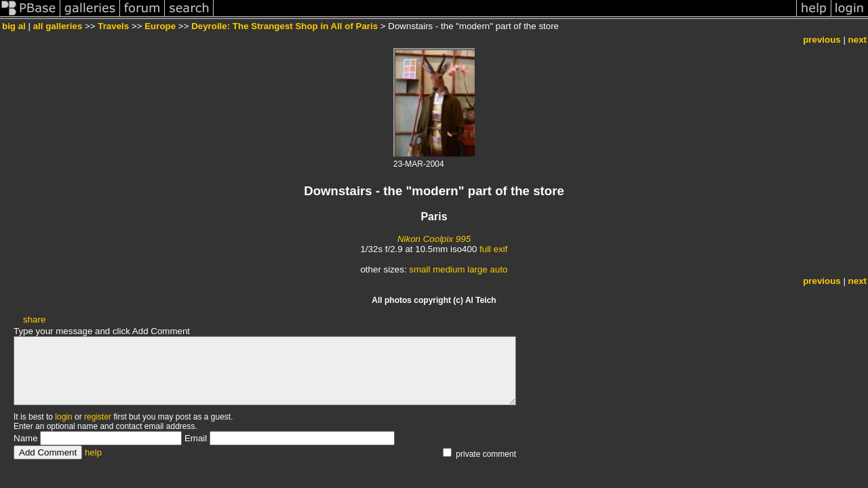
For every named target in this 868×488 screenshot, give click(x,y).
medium (449, 269)
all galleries (58, 26)
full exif (493, 249)
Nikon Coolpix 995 (434, 239)
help (93, 452)
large (477, 269)
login (63, 417)
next (857, 40)
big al (14, 26)
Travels (113, 26)
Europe (160, 26)
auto (499, 269)
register (98, 417)
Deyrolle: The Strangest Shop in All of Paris (284, 26)
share (34, 320)
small (419, 269)
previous (822, 40)
